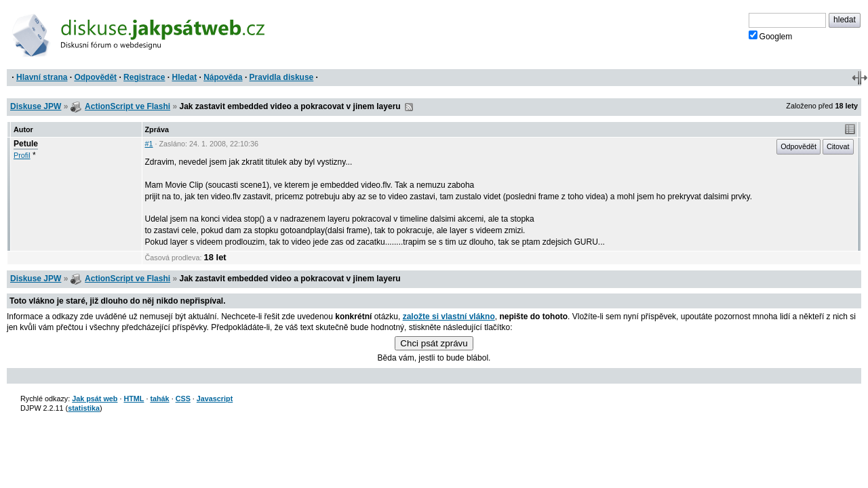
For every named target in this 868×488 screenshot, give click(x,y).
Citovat (838, 146)
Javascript (215, 399)
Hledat (184, 77)
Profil (22, 155)
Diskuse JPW (36, 106)
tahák (159, 399)
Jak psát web (95, 399)
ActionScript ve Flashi (127, 106)
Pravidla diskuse (282, 77)
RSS (409, 107)
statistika (84, 408)
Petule (26, 144)
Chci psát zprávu (434, 343)
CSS (183, 399)
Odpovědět (95, 77)
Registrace (144, 77)
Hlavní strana (42, 77)
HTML (134, 399)
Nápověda (223, 77)
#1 (149, 144)
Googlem (771, 36)
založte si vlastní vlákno (449, 317)
